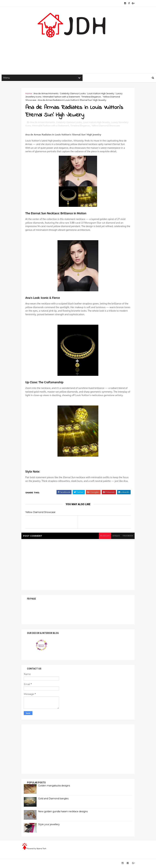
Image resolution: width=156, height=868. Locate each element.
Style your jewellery (50, 825)
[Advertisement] (78, 48)
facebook (127, 537)
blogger (104, 537)
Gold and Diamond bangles (54, 799)
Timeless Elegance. (92, 97)
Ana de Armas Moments (47, 94)
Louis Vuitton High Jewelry (101, 94)
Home (29, 94)
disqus (115, 537)
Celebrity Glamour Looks (74, 94)
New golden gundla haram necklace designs (64, 812)
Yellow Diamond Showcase (107, 126)
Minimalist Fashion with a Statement (62, 97)
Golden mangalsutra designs (55, 786)
